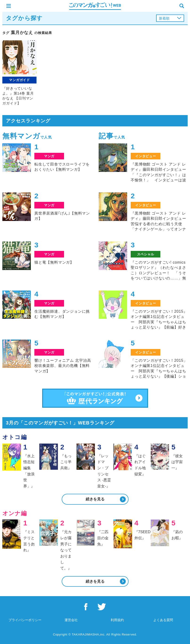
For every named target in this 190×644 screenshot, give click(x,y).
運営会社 (71, 620)
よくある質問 (163, 620)
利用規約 (117, 620)
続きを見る (95, 499)
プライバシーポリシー (25, 620)
